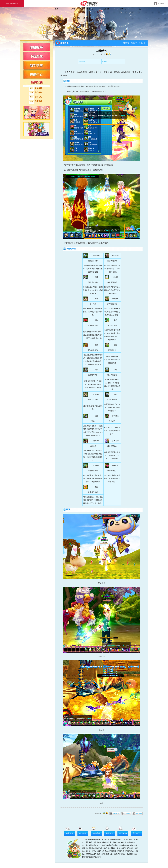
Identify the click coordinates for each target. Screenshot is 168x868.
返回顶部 (139, 813)
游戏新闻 (38, 92)
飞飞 (38, 14)
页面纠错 (127, 813)
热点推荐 (159, 3)
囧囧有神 (123, 833)
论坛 (140, 9)
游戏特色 (90, 9)
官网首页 (126, 43)
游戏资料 (106, 9)
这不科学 (136, 833)
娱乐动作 (105, 61)
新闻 (73, 9)
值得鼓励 (96, 833)
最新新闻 (38, 88)
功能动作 (82, 61)
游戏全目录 (12, 4)
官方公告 (38, 97)
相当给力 (83, 833)
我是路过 (110, 833)
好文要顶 (70, 833)
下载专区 (123, 9)
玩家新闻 (38, 101)
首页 (56, 9)
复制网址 (116, 813)
